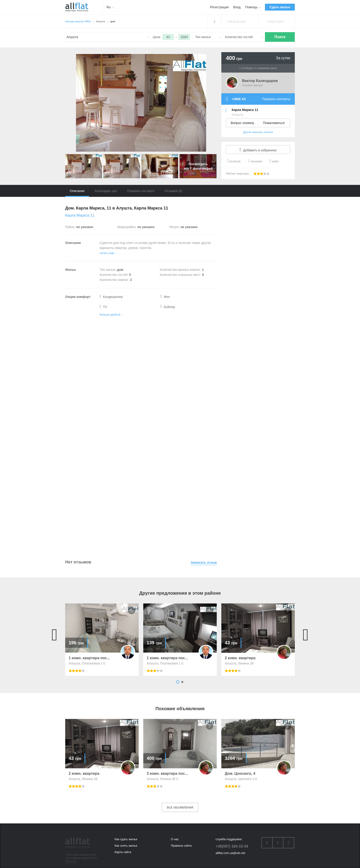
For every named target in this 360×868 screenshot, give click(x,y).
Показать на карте (141, 191)
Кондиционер (111, 297)
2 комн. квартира (240, 658)
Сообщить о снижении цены (258, 68)
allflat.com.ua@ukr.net (230, 853)
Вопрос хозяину (242, 123)
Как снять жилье (126, 846)
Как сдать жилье (126, 839)
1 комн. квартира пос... (89, 658)
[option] (102, 640)
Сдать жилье (280, 7)
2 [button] (182, 682)
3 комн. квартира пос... (167, 774)
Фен (165, 297)
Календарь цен (106, 191)
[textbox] (108, 37)
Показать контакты (276, 99)
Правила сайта (181, 846)
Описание (77, 191)
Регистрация (219, 7)
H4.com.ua (71, 861)
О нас (175, 839)
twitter (274, 161)
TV (103, 307)
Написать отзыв (204, 563)
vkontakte (255, 161)
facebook (234, 161)
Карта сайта (123, 852)
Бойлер (168, 307)
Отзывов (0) (173, 191)
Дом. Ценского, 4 (240, 774)
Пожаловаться (274, 123)
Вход (237, 7)
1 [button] (178, 682)
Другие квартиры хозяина (258, 132)
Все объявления (180, 808)
